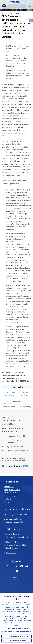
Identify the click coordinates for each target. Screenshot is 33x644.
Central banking (11, 396)
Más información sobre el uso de (18, 632)
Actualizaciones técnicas (13, 519)
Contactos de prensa (13, 466)
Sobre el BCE (9, 487)
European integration (21, 392)
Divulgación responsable (14, 522)
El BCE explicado (11, 493)
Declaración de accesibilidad (15, 545)
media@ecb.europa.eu (18, 451)
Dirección (8, 502)
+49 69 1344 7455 (16, 447)
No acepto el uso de (18, 641)
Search (24, 6)
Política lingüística (11, 548)
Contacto (8, 499)
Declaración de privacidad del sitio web (17, 538)
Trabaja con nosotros (12, 490)
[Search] (16, 6)
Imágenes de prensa (12, 496)
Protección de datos (12, 534)
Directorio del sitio (11, 553)
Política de (11, 542)
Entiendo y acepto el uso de (18, 636)
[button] (29, 2)
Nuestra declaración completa (18, 628)
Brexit (6, 392)
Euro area (25, 396)
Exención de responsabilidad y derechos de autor (16, 515)
